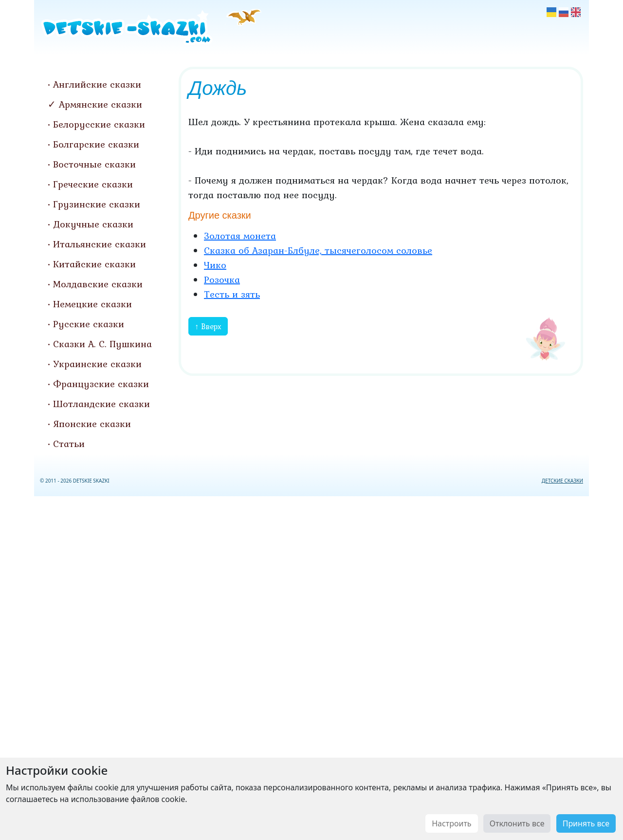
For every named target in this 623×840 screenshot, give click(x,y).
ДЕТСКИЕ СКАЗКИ (562, 481)
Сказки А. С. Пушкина (102, 344)
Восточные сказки (94, 164)
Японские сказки (92, 424)
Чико (215, 265)
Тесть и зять (232, 294)
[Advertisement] (311, 666)
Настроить (451, 823)
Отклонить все (517, 823)
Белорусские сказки (99, 124)
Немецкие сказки (92, 304)
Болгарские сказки (96, 144)
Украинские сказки (97, 364)
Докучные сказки (93, 224)
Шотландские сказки (101, 404)
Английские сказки (97, 84)
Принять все (586, 823)
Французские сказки (101, 384)
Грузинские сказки (97, 204)
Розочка (222, 280)
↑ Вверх (208, 326)
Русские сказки (89, 324)
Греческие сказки (93, 184)
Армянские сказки (101, 104)
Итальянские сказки (100, 244)
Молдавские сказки (98, 284)
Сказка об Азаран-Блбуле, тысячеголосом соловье (318, 250)
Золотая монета (240, 236)
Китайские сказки (94, 264)
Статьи (69, 444)
